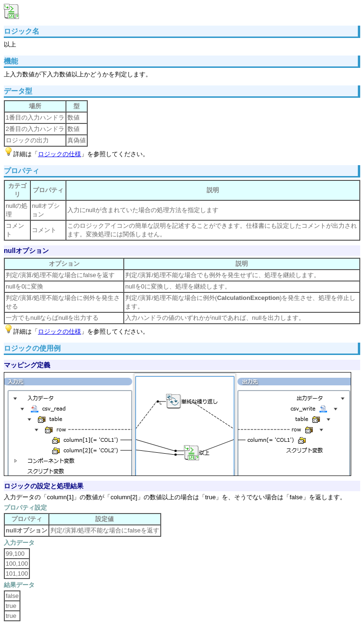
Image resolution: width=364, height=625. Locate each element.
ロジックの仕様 (59, 154)
